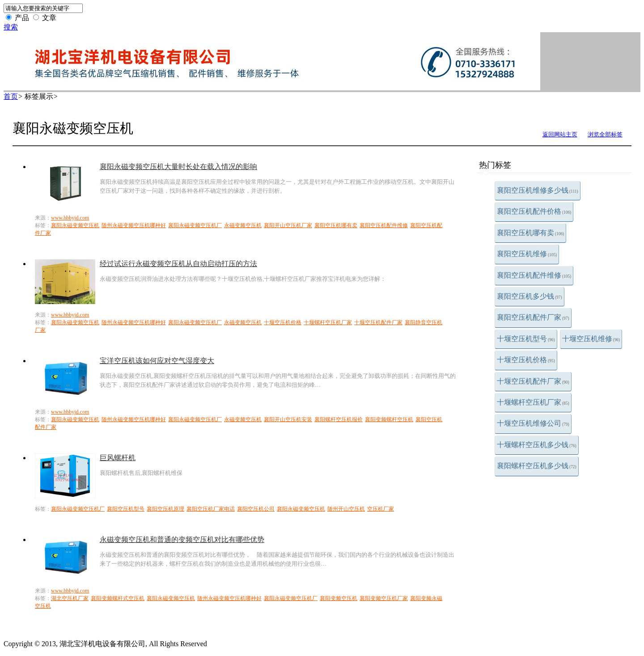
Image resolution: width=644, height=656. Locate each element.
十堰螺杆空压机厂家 (533, 402)
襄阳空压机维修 (527, 254)
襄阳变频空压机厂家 (384, 598)
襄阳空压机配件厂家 (533, 317)
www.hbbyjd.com (70, 218)
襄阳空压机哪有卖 (530, 233)
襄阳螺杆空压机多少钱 (537, 466)
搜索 (11, 27)
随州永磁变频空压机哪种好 (134, 225)
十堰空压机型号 (526, 339)
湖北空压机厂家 (70, 598)
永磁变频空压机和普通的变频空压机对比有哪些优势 (182, 540)
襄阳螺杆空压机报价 (339, 419)
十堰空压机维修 (591, 339)
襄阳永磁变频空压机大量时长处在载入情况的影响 (178, 167)
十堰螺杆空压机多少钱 (537, 445)
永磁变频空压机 (243, 225)
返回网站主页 (560, 134)
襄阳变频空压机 (339, 598)
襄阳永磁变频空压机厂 (195, 225)
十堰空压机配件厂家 (533, 381)
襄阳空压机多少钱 (530, 296)
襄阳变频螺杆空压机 (389, 419)
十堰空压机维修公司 (533, 423)
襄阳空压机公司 (256, 509)
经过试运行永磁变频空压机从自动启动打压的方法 (178, 264)
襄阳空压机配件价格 (534, 211)
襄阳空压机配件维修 (534, 275)
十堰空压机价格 (526, 360)
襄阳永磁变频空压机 (75, 225)
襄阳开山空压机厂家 (288, 225)
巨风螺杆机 (118, 458)
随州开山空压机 (346, 509)
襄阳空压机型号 (126, 509)
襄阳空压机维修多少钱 (538, 190)
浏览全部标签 (605, 134)
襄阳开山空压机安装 (288, 419)
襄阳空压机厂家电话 (211, 509)
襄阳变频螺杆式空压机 (118, 598)
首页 (11, 96)
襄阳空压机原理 (165, 509)
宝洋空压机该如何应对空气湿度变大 (157, 361)
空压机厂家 (381, 509)
